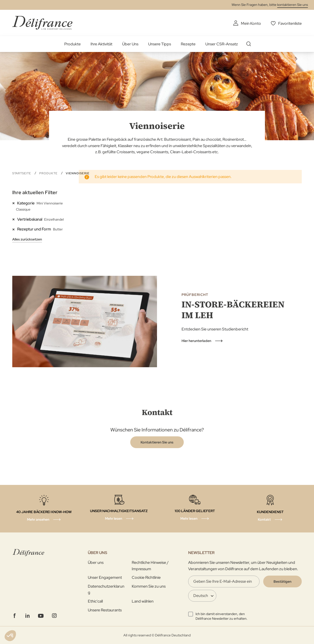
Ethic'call (95, 601)
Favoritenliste (290, 23)
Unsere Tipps (160, 44)
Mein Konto (251, 23)
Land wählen (143, 601)
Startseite (22, 173)
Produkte (72, 44)
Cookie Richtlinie (146, 577)
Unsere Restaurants (105, 610)
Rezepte (188, 44)
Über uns (96, 562)
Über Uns (130, 44)
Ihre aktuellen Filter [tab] (35, 192)
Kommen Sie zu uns (149, 586)
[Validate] (282, 581)
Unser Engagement (105, 577)
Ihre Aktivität (101, 44)
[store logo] (42, 23)
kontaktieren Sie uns (293, 5)
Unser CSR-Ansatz (222, 44)
